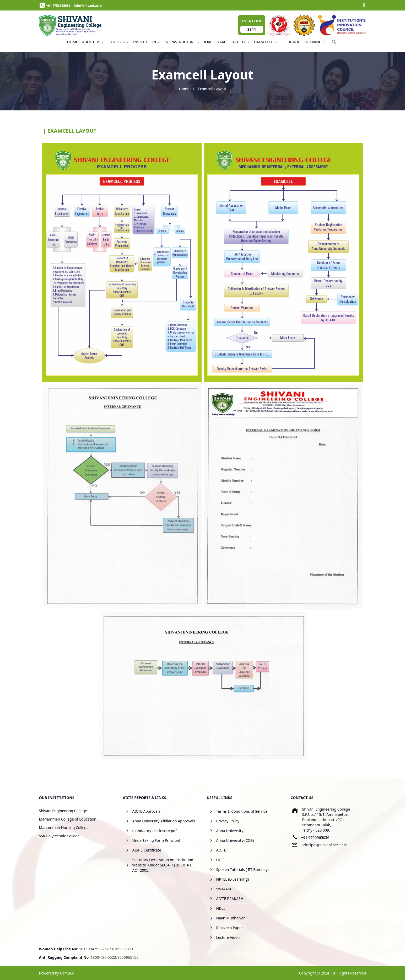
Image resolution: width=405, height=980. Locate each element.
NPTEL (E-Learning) (233, 879)
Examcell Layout (212, 89)
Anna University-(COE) (235, 840)
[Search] (334, 42)
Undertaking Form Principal (156, 840)
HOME (73, 42)
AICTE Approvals (146, 811)
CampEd (67, 973)
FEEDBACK (290, 42)
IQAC (208, 42)
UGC (220, 860)
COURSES (119, 42)
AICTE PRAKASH (230, 899)
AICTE (221, 850)
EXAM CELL (266, 42)
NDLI (221, 908)
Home (184, 89)
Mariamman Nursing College (64, 828)
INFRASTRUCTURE (182, 42)
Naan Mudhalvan (231, 918)
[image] (364, 5)
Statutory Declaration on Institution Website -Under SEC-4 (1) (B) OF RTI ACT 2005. (163, 865)
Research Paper (230, 928)
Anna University (230, 831)
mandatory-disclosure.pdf (155, 831)
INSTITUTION (147, 42)
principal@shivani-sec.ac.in (325, 845)
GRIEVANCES (314, 42)
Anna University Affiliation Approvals (164, 821)
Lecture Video (228, 937)
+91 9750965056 (315, 837)
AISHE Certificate (147, 850)
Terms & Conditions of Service (242, 811)
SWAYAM (224, 889)
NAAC (221, 42)
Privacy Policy (228, 821)
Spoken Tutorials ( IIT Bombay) (242, 869)
